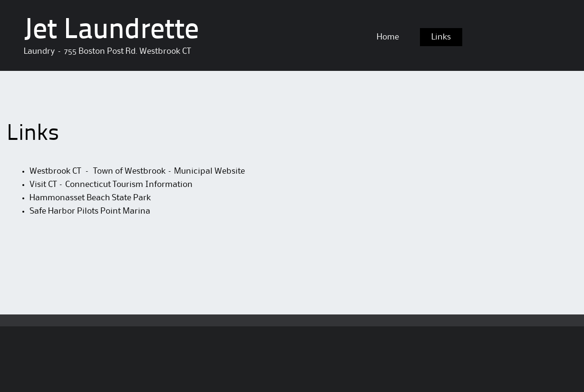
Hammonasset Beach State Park (90, 198)
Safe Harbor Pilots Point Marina (90, 211)
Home (388, 37)
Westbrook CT (56, 171)
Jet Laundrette (111, 31)
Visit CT (44, 185)
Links (441, 37)
